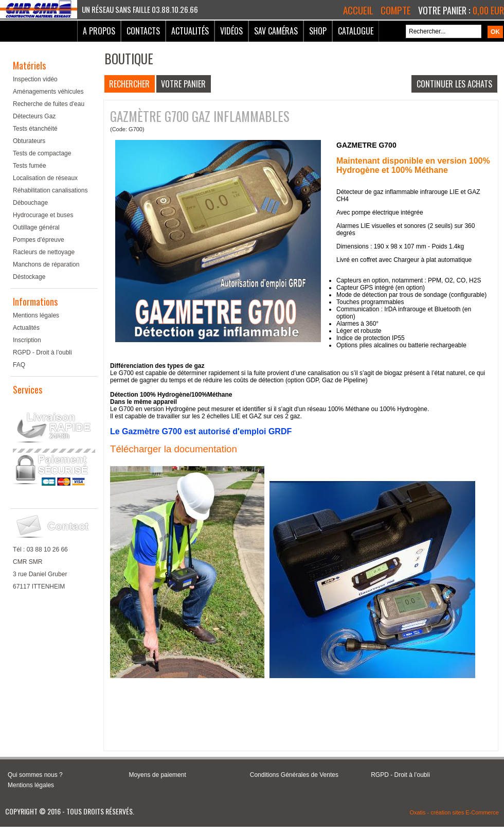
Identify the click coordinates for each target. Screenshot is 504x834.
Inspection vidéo (35, 79)
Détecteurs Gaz (34, 116)
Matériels (29, 65)
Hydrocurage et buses (43, 215)
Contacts (143, 31)
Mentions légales (36, 315)
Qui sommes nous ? (35, 775)
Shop (318, 31)
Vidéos (231, 31)
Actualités (190, 31)
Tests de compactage (42, 153)
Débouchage (30, 203)
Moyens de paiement (157, 775)
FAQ (19, 365)
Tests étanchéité (35, 129)
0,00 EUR (488, 10)
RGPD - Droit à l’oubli (42, 352)
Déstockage (29, 277)
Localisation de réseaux (45, 178)
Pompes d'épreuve (39, 240)
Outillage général (36, 227)
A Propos (99, 31)
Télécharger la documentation (174, 449)
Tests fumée (30, 166)
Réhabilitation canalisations (50, 190)
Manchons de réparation (46, 264)
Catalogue (356, 31)
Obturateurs (29, 141)
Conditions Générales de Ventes (294, 775)
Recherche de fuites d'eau (49, 104)
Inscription (27, 340)
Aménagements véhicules (48, 92)
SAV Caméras (276, 31)
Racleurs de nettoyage (44, 252)
